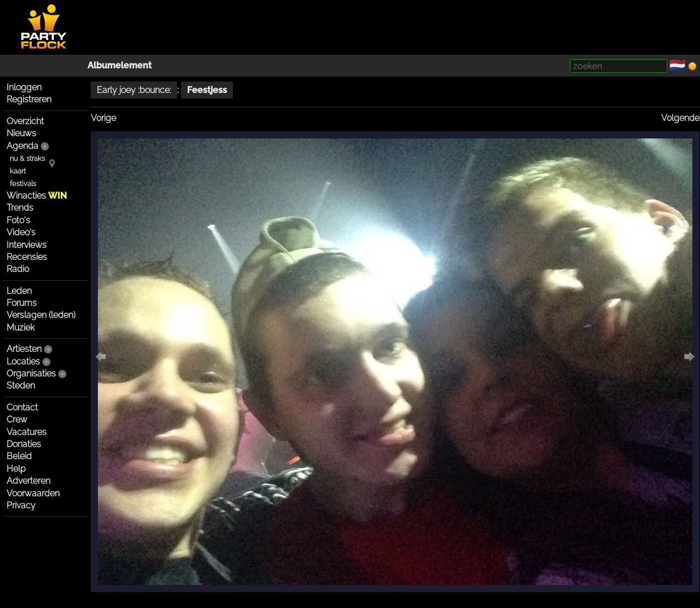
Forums (22, 303)
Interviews (27, 245)
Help (16, 469)
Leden (19, 291)
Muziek (21, 328)
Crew (17, 419)
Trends (20, 208)
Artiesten (24, 349)
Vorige (103, 118)
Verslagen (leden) (41, 315)
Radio (18, 269)
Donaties (24, 444)
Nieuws (21, 133)
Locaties (23, 361)
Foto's (18, 220)
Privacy (21, 505)
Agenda (22, 146)
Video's (21, 232)
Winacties (37, 196)
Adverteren (28, 481)
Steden (21, 386)
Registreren (29, 99)
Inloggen (24, 87)
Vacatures (27, 432)
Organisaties (31, 374)
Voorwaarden (33, 493)
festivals (23, 184)
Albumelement (119, 65)
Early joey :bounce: (134, 90)
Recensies (27, 257)
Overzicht (25, 121)
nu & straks (27, 158)
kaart (18, 171)
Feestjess (207, 90)
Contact (22, 407)
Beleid (19, 456)
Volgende (680, 118)
